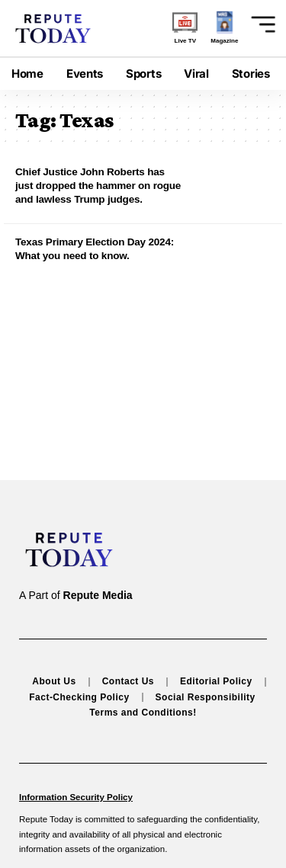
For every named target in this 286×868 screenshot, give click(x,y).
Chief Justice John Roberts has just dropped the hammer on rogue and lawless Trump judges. (98, 186)
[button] (258, 24)
